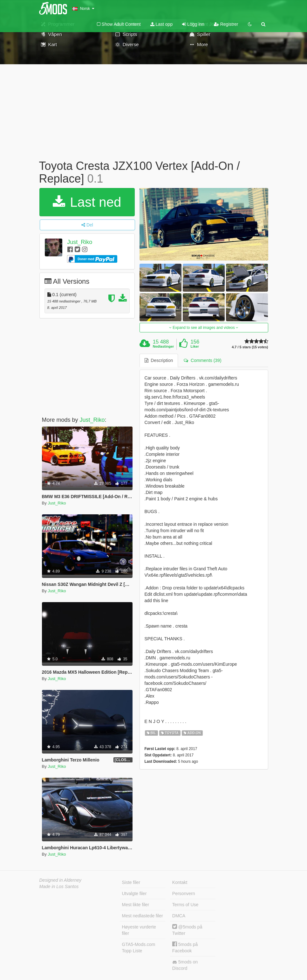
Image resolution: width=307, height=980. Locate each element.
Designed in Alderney (61, 880)
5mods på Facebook (185, 947)
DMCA (179, 916)
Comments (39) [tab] (202, 360)
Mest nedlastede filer (143, 916)
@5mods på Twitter (187, 930)
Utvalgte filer (134, 893)
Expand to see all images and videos (204, 328)
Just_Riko (80, 242)
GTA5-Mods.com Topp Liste (139, 948)
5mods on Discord (185, 965)
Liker (195, 346)
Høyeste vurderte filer (139, 930)
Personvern (184, 893)
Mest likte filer (136, 905)
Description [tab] (159, 360)
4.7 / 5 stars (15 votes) (250, 347)
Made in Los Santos (59, 886)
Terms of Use (185, 905)
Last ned (87, 202)
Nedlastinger (164, 346)
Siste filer (131, 882)
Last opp (162, 24)
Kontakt (180, 882)
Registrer (226, 24)
